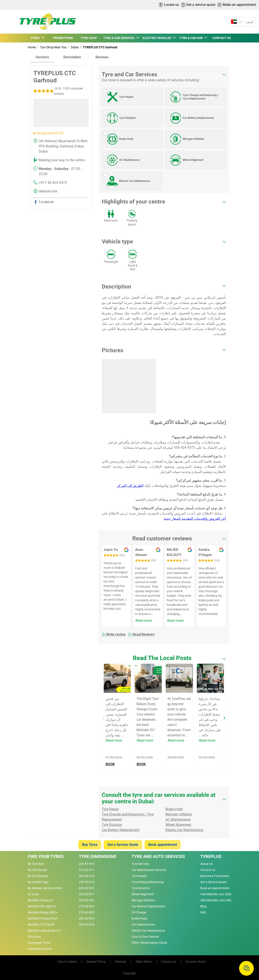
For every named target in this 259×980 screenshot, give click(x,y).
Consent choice (196, 962)
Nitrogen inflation (143, 900)
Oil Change (139, 912)
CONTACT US (222, 38)
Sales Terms (144, 962)
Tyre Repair (120, 97)
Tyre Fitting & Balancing (148, 882)
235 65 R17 (87, 894)
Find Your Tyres (46, 856)
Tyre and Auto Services (158, 856)
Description (72, 57)
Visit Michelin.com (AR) (216, 900)
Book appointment (163, 845)
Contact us (169, 962)
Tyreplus (211, 856)
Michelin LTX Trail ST (41, 925)
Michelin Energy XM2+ (43, 912)
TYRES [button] (35, 38)
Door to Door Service (145, 937)
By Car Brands (37, 870)
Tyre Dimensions (98, 856)
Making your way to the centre (62, 160)
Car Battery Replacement (191, 118)
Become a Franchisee (215, 876)
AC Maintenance (123, 160)
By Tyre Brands (38, 876)
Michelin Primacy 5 (40, 900)
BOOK (110, 764)
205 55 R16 (87, 864)
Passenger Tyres (39, 943)
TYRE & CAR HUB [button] (191, 38)
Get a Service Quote (123, 845)
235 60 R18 (87, 888)
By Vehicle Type (38, 882)
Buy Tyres (90, 845)
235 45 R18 (87, 876)
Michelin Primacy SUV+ (43, 918)
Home (32, 47)
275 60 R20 (87, 912)
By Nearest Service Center (45, 888)
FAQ (203, 912)
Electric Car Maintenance (128, 181)
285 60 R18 (87, 925)
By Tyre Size (36, 864)
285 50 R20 (87, 918)
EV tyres (33, 894)
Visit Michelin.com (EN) (216, 894)
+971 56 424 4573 (53, 183)
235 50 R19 (87, 882)
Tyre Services (140, 864)
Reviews (102, 57)
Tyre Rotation (121, 118)
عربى (249, 22)
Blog (203, 906)
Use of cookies (67, 962)
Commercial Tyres (40, 949)
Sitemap (121, 962)
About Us (206, 864)
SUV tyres (34, 937)
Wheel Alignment (186, 160)
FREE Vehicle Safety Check (149, 943)
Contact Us (208, 870)
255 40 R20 (87, 900)
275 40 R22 (87, 906)
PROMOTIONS (63, 38)
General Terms (96, 962)
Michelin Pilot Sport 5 (42, 906)
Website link (48, 191)
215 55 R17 (87, 870)
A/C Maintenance (143, 925)
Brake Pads (120, 139)
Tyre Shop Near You (53, 47)
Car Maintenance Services (149, 870)
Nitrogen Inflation (186, 139)
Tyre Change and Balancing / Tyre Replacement (193, 97)
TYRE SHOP (89, 38)
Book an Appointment (215, 888)
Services (42, 57)
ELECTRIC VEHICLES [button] (157, 38)
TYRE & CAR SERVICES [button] (119, 38)
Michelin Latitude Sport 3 (44, 931)
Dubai (74, 47)
